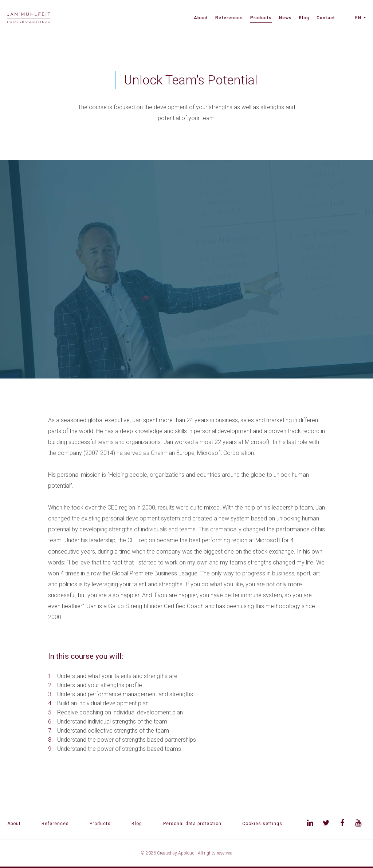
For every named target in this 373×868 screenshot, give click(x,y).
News (285, 18)
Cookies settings (262, 824)
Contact (326, 18)
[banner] (29, 18)
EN (358, 18)
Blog (304, 18)
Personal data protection (192, 824)
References (229, 18)
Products (261, 18)
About (201, 18)
